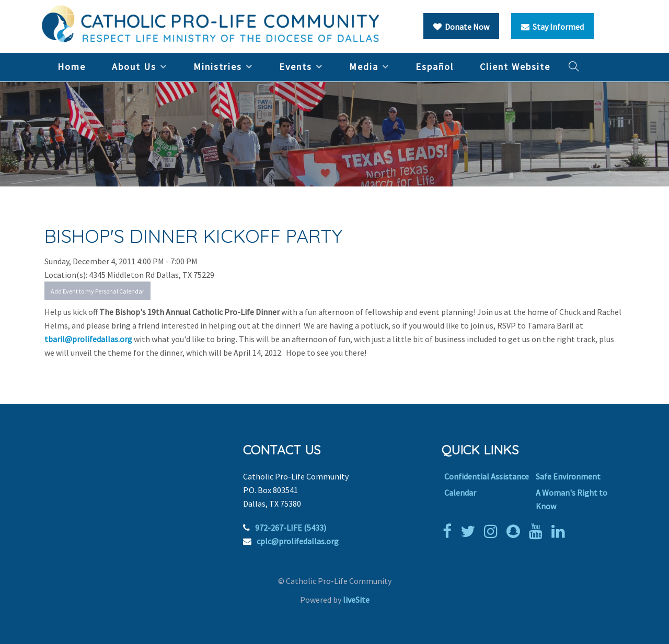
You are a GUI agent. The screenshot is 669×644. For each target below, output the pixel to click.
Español (435, 67)
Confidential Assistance (487, 476)
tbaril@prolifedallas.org (88, 339)
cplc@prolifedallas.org (298, 541)
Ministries (218, 67)
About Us (134, 67)
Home (72, 67)
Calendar (460, 493)
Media (364, 67)
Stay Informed (552, 27)
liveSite (356, 600)
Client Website (515, 67)
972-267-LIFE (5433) (291, 528)
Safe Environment (568, 476)
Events (296, 67)
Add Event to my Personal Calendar (97, 291)
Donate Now (461, 27)
